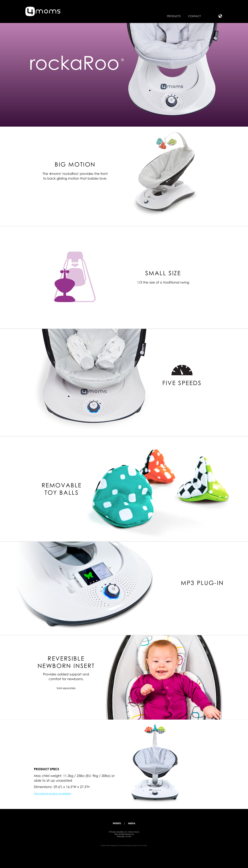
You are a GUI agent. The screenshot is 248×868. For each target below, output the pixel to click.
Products (174, 16)
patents (117, 824)
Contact (194, 16)
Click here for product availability (53, 793)
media (132, 824)
